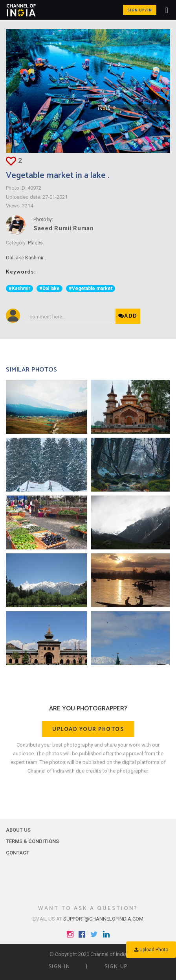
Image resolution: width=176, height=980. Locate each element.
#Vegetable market (91, 288)
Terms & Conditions (32, 841)
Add (128, 316)
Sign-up (116, 967)
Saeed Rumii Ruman (64, 228)
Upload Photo (151, 950)
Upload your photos (88, 729)
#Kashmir (19, 288)
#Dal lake (49, 288)
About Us (18, 830)
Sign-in (60, 967)
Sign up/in (140, 10)
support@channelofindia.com (103, 919)
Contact (18, 853)
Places (35, 243)
